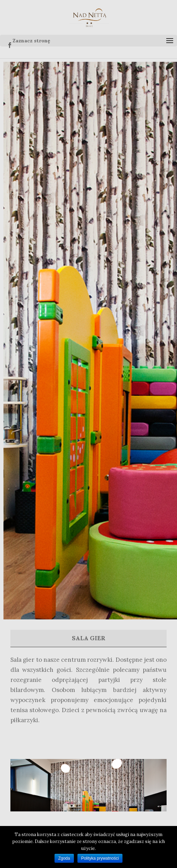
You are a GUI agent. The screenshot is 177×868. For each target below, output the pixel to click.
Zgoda (64, 858)
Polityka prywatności (100, 858)
